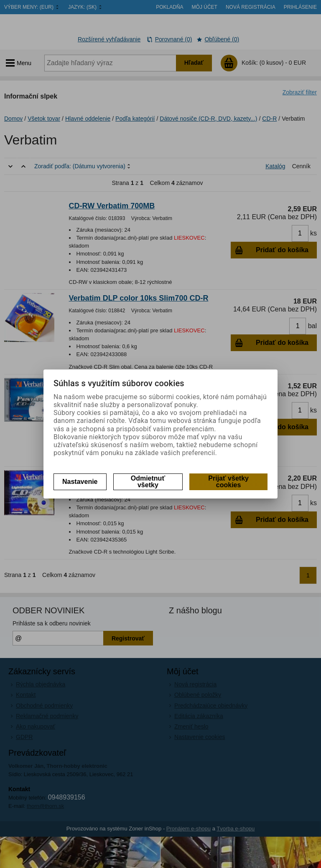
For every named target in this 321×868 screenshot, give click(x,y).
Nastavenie (80, 482)
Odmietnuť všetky (148, 482)
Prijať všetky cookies (228, 482)
